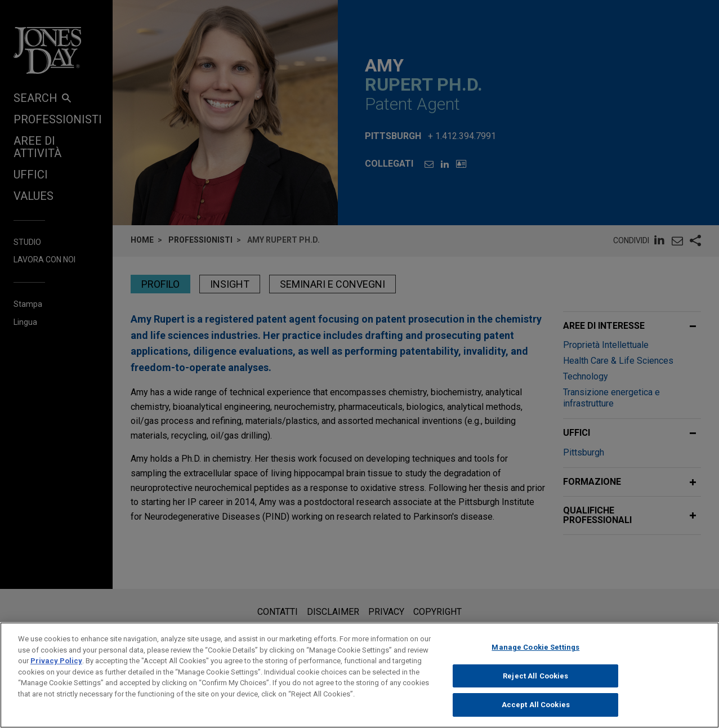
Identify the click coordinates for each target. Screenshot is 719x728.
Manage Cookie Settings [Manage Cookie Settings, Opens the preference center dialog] (535, 654)
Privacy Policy (56, 667)
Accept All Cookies (536, 711)
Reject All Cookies (535, 682)
